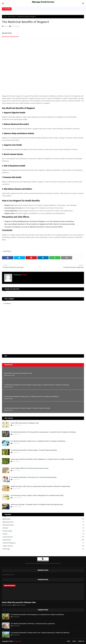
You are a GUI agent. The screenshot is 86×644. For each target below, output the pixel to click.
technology (43, 549)
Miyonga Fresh (17, 641)
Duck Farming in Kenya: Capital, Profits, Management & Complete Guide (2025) (37, 495)
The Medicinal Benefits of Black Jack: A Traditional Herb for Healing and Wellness (31, 397)
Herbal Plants (12, 17)
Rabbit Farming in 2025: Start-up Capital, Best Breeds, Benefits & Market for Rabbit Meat (40, 486)
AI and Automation (43, 525)
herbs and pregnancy (43, 543)
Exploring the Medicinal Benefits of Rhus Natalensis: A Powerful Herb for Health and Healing (42, 459)
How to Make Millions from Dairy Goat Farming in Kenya (30, 468)
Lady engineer (8, 605)
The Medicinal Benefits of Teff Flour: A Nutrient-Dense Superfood (33, 624)
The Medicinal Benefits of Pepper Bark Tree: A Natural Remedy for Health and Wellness (40, 633)
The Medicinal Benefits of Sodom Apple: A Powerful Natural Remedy (27, 408)
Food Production (43, 537)
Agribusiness (43, 519)
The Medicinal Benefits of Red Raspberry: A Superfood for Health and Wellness (37, 615)
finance (43, 534)
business (43, 528)
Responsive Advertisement (11, 37)
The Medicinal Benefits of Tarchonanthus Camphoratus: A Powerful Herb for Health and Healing (36, 385)
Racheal (6, 26)
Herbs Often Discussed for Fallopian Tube (18, 373)
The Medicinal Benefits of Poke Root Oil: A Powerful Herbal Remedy (34, 477)
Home (5, 17)
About (74, 641)
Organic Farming (43, 546)
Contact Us (81, 641)
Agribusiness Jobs (43, 522)
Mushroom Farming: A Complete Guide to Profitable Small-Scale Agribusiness (37, 504)
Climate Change (43, 531)
